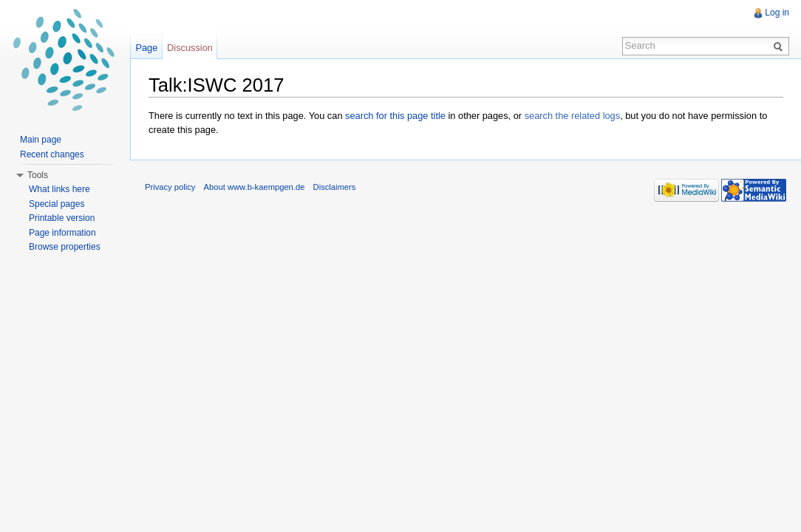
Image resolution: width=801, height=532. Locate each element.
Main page (41, 140)
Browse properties (65, 247)
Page (146, 48)
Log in (777, 13)
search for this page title (395, 116)
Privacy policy (170, 187)
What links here (59, 189)
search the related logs (572, 116)
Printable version (62, 218)
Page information (62, 233)
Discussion (190, 48)
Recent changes (52, 154)
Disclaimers (335, 187)
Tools (38, 175)
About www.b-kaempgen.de (255, 187)
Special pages (57, 204)
